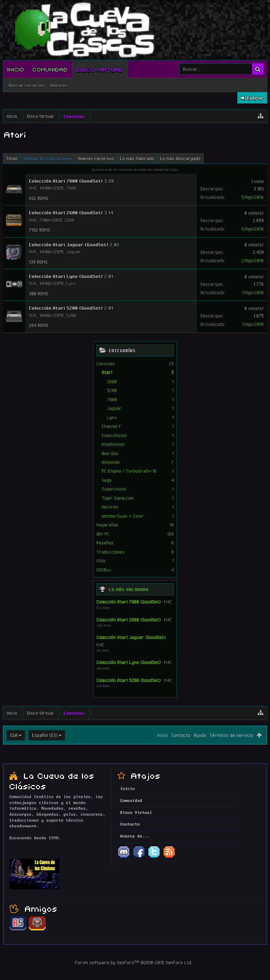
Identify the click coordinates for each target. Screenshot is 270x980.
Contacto (181, 735)
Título (12, 158)
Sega (107, 480)
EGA (14, 735)
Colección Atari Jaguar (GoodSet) (131, 637)
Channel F (111, 426)
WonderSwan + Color (123, 516)
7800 (112, 399)
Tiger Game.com (118, 498)
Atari (107, 372)
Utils (101, 561)
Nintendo (111, 462)
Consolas (105, 363)
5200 (112, 390)
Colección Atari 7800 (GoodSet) (128, 602)
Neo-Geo (110, 453)
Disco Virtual (100, 69)
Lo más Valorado (128, 589)
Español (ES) (45, 735)
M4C (168, 602)
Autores (59, 85)
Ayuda (200, 735)
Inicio (16, 69)
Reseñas (105, 543)
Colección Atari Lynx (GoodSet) (128, 662)
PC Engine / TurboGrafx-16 (129, 471)
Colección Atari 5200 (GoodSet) (128, 680)
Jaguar (114, 408)
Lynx (112, 417)
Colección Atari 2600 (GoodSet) (128, 620)
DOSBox (104, 570)
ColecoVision (114, 435)
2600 (112, 381)
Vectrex (110, 507)
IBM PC (103, 534)
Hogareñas (107, 525)
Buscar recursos (27, 85)
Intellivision (113, 444)
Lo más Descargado (180, 158)
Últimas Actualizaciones (48, 158)
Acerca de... (135, 836)
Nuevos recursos (96, 158)
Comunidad (50, 69)
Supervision (114, 489)
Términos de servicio (231, 735)
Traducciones (110, 552)
